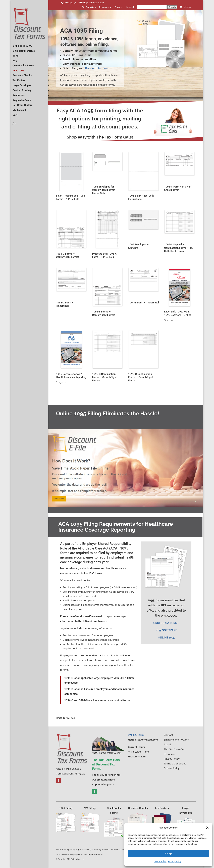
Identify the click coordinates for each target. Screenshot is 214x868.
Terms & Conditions (175, 764)
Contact (168, 735)
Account (130, 7)
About (167, 745)
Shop (117, 7)
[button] (207, 828)
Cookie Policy (160, 861)
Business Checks (22, 74)
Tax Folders (19, 79)
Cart (15, 114)
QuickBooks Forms (23, 64)
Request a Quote (22, 99)
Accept (168, 853)
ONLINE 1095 (166, 638)
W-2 (15, 60)
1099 (16, 55)
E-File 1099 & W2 (22, 45)
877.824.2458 (70, 3)
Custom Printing (22, 89)
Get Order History (22, 104)
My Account (19, 109)
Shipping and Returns (176, 740)
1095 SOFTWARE (166, 630)
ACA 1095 (18, 69)
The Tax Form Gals (175, 749)
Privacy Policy (175, 861)
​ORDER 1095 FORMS (166, 623)
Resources (104, 7)
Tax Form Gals (89, 7)
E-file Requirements (24, 50)
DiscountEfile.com (97, 68)
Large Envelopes (22, 84)
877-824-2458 (136, 735)
